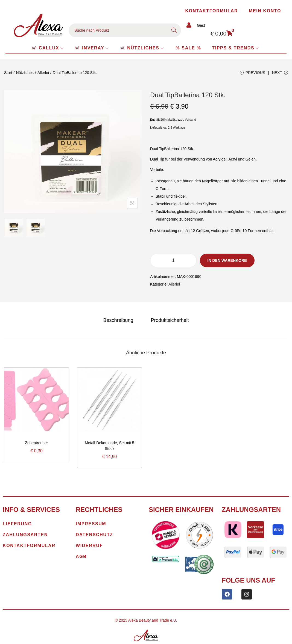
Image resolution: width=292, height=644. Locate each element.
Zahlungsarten (251, 510)
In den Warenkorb (227, 260)
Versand (190, 120)
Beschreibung (118, 320)
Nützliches (25, 73)
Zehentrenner (36, 443)
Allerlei (43, 73)
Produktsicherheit (170, 320)
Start (8, 73)
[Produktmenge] (173, 260)
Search (174, 30)
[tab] (118, 320)
